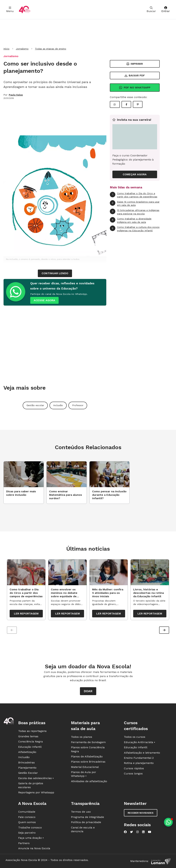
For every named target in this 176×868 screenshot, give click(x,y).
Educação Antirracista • (139, 742)
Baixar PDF (135, 75)
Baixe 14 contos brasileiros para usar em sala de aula (135, 203)
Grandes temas (28, 736)
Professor (78, 405)
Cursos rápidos (134, 768)
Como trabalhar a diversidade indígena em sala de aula (131, 220)
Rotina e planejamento (139, 763)
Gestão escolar (35, 405)
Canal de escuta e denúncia (83, 830)
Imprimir (135, 64)
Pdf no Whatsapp (135, 88)
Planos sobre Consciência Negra (88, 750)
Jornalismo (22, 49)
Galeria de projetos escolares (31, 786)
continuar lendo (55, 273)
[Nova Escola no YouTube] (150, 832)
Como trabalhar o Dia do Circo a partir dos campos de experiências (134, 195)
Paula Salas (16, 95)
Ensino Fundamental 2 (139, 758)
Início (6, 49)
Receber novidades (141, 813)
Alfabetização (27, 752)
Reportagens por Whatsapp (36, 793)
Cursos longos (133, 774)
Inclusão (58, 405)
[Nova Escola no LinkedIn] (143, 832)
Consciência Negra (31, 742)
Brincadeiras (26, 763)
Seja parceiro (27, 833)
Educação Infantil (30, 747)
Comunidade (27, 812)
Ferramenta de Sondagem (88, 742)
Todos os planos (82, 737)
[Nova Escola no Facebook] (125, 832)
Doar (88, 691)
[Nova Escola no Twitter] (131, 832)
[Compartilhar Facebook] (126, 104)
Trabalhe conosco (30, 828)
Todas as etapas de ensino (51, 49)
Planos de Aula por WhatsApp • (84, 774)
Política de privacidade (86, 823)
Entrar (166, 10)
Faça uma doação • (31, 838)
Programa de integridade (87, 817)
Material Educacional (85, 767)
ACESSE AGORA (44, 300)
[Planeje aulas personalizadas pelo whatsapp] (168, 822)
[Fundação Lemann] (161, 861)
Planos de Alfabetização (87, 757)
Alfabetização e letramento (142, 753)
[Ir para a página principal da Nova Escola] (25, 10)
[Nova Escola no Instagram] (137, 832)
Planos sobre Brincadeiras (88, 762)
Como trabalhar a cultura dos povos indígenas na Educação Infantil (135, 229)
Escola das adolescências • (36, 778)
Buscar (151, 10)
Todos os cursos (135, 737)
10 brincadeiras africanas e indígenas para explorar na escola (135, 212)
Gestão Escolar (28, 773)
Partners (24, 843)
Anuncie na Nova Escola (34, 849)
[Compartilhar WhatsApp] (115, 104)
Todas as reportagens (32, 731)
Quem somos (27, 823)
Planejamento (27, 768)
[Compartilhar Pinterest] (138, 104)
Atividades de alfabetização (89, 782)
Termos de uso (81, 812)
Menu (10, 10)
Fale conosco (27, 817)
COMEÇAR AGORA (135, 174)
